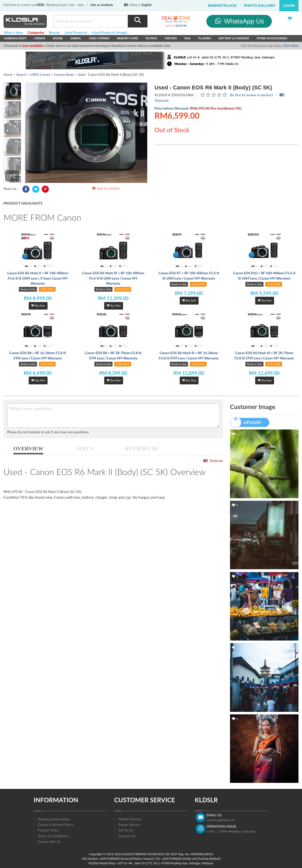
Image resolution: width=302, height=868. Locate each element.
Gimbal (76, 38)
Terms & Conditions (53, 836)
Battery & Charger (234, 38)
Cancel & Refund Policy (56, 825)
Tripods (171, 38)
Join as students (102, 5)
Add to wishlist (106, 188)
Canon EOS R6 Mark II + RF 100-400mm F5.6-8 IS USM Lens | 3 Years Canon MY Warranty (38, 278)
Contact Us (127, 836)
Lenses (40, 38)
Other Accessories (272, 38)
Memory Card (128, 38)
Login (289, 6)
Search (21, 75)
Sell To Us (126, 830)
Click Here (291, 46)
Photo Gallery (260, 6)
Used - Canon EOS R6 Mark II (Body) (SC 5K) (213, 88)
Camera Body (64, 75)
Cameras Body (15, 38)
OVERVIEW (28, 449)
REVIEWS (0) (142, 449)
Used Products (76, 32)
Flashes (204, 38)
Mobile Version (130, 819)
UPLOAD (248, 422)
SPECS (85, 449)
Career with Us (49, 841)
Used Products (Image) (109, 32)
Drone (58, 38)
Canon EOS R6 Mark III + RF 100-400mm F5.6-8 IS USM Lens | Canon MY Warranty (113, 278)
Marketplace (222, 6)
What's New (13, 32)
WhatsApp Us (239, 21)
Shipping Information (54, 819)
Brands (54, 32)
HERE (40, 5)
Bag (188, 38)
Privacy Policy (48, 830)
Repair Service (129, 825)
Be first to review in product (252, 95)
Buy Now (38, 306)
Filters (151, 38)
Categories (36, 32)
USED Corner (99, 38)
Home (8, 75)
